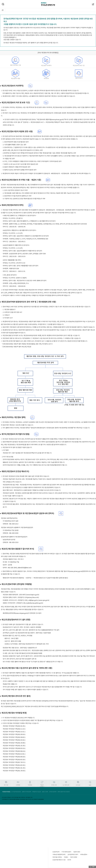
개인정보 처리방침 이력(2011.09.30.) (14, 771)
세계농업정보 (84, 855)
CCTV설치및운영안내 (16, 792)
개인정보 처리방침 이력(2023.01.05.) (14, 726)
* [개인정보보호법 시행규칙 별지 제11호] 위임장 (17, 347)
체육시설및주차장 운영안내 (64, 792)
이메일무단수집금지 (37, 792)
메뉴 (91, 1)
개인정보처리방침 (6, 792)
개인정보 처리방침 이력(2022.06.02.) (14, 737)
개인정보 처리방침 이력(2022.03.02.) (14, 740)
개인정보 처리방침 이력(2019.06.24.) (14, 751)
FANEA (66, 857)
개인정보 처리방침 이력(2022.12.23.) (14, 729)
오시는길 (78, 785)
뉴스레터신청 (66, 785)
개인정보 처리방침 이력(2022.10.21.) (14, 732)
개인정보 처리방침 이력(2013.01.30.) (14, 768)
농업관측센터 (56, 852)
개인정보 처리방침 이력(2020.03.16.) (14, 748)
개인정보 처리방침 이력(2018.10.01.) (14, 754)
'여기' (36, 721)
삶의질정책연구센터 (73, 855)
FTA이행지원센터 (66, 852)
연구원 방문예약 (53, 792)
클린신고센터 (45, 792)
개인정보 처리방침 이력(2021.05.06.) (14, 743)
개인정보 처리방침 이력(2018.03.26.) (14, 760)
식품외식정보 (77, 852)
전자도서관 (54, 785)
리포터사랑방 (74, 857)
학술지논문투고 (42, 786)
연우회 (69, 860)
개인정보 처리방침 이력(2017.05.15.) (14, 762)
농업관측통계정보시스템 (59, 860)
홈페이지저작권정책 (27, 792)
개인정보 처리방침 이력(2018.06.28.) (14, 757)
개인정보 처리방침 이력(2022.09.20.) (14, 734)
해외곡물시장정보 (57, 857)
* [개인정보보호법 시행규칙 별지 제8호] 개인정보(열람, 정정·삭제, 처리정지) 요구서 (27, 344)
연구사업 (6, 785)
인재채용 (18, 785)
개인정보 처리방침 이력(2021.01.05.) (14, 746)
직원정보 (30, 785)
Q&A (90, 785)
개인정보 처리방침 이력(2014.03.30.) (14, 765)
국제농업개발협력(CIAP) (59, 855)
